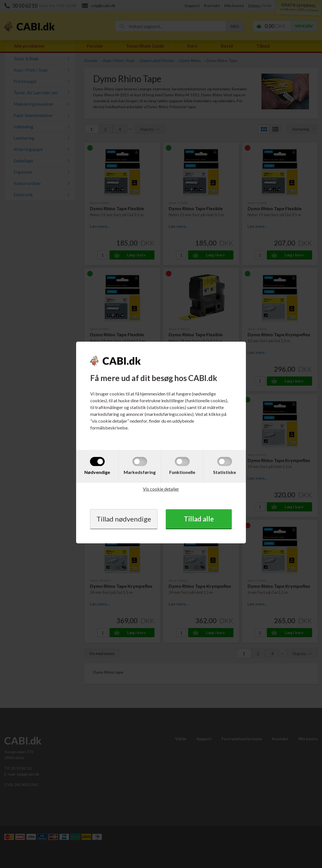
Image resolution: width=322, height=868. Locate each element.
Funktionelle (182, 472)
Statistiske (225, 472)
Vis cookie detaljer (161, 489)
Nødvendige (97, 472)
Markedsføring (140, 472)
